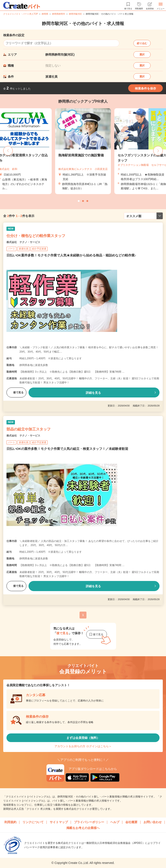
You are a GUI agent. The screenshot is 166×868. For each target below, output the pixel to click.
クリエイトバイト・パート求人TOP (21, 14)
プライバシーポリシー (89, 822)
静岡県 (45, 14)
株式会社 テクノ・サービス (23, 242)
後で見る (16, 392)
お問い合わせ (153, 822)
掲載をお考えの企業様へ (83, 828)
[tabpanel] (83, 151)
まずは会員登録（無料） (83, 738)
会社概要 (131, 822)
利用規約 (10, 822)
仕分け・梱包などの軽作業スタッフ (36, 236)
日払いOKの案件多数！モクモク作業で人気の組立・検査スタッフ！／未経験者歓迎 (67, 449)
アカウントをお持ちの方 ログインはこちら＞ (83, 746)
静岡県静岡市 (59, 14)
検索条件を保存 (145, 88)
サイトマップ (59, 822)
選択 (142, 55)
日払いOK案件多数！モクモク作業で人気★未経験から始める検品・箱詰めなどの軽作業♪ (71, 255)
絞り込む (142, 43)
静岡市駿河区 (75, 14)
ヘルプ (115, 822)
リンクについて (33, 822)
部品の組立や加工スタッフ (29, 429)
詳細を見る (93, 393)
